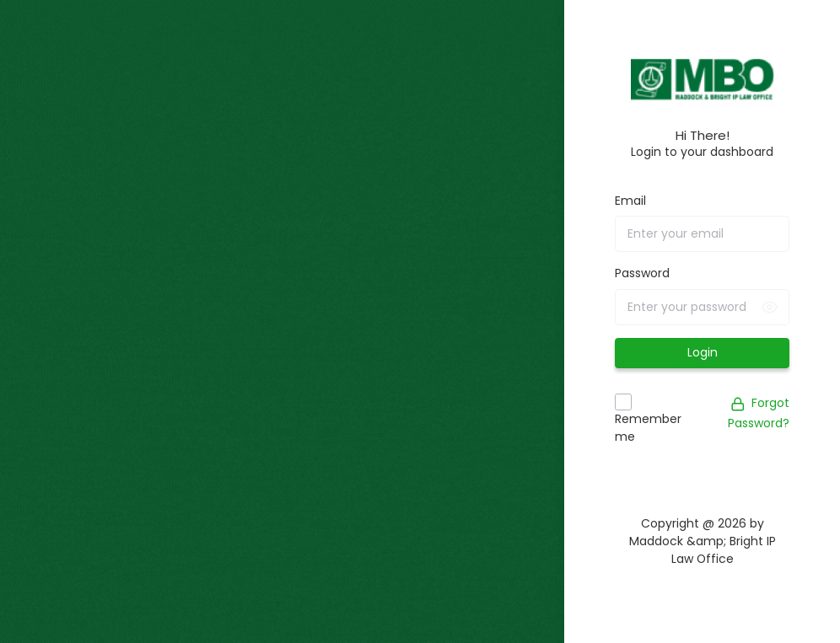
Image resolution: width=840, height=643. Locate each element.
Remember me (648, 428)
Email (630, 201)
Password (642, 273)
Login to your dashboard (702, 152)
